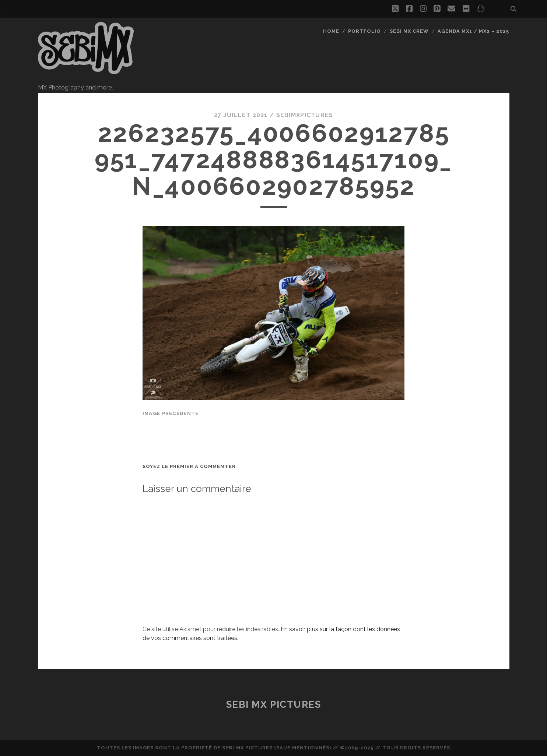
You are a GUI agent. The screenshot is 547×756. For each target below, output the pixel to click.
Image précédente (171, 413)
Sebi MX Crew (409, 31)
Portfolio (364, 31)
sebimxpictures (305, 115)
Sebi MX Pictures (274, 704)
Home (331, 31)
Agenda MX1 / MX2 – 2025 (474, 31)
